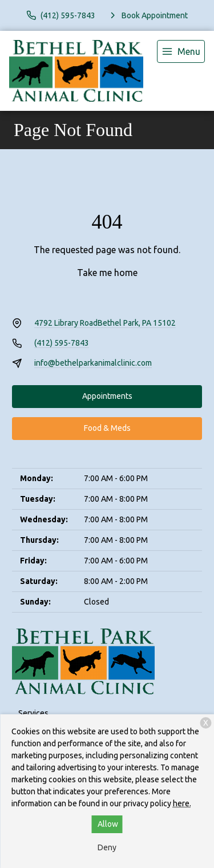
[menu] (181, 51)
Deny (107, 847)
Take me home (107, 273)
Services (33, 713)
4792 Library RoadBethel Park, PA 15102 (105, 323)
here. (182, 803)
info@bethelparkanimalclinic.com (93, 363)
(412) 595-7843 (62, 343)
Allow (108, 824)
